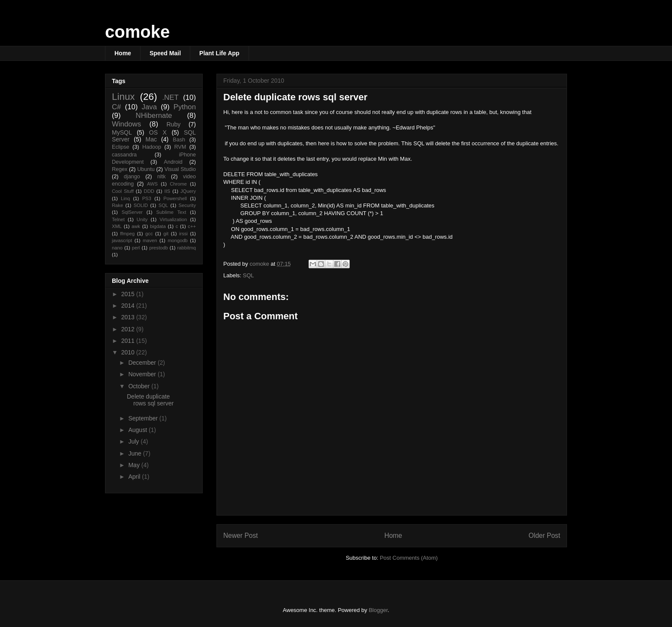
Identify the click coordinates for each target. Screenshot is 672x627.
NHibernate (154, 115)
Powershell (175, 198)
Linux (123, 97)
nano (117, 248)
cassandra (124, 155)
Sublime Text (171, 212)
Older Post (544, 535)
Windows (126, 124)
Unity (142, 219)
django (132, 177)
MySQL (122, 132)
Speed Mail (165, 53)
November (143, 374)
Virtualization (173, 219)
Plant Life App (219, 53)
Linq (125, 198)
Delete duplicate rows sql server (150, 400)
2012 (129, 329)
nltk (162, 177)
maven (150, 240)
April (135, 477)
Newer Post (241, 535)
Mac (151, 139)
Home (123, 53)
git (166, 234)
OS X (158, 132)
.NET (170, 97)
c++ (192, 226)
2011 (129, 341)
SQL (249, 275)
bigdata (158, 226)
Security (187, 205)
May (135, 465)
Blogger (378, 610)
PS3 (147, 198)
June (135, 453)
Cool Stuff (123, 191)
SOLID (141, 205)
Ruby (174, 124)
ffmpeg (127, 234)
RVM (180, 147)
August (138, 430)
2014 (129, 306)
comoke (137, 32)
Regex (120, 169)
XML (117, 226)
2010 (129, 352)
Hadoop (152, 147)
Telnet (118, 219)
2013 (129, 317)
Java (149, 107)
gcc (149, 234)
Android (173, 162)
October (140, 386)
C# (116, 107)
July (134, 441)
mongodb (178, 240)
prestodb (159, 248)
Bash (179, 140)
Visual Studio (180, 169)
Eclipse (121, 147)
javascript (122, 240)
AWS (152, 184)
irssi (183, 234)
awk (136, 226)
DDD (149, 191)
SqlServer (132, 212)
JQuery (188, 191)
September (144, 418)
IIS (168, 191)
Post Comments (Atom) (409, 558)
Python (185, 107)
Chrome (178, 184)
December (143, 363)
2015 (129, 294)
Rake (117, 205)
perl (136, 248)
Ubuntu (146, 169)
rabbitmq (187, 248)
